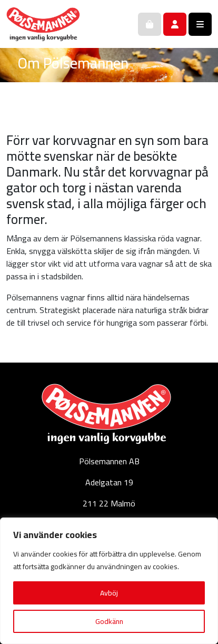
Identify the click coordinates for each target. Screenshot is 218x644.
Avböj (109, 593)
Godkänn (109, 621)
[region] (109, 581)
